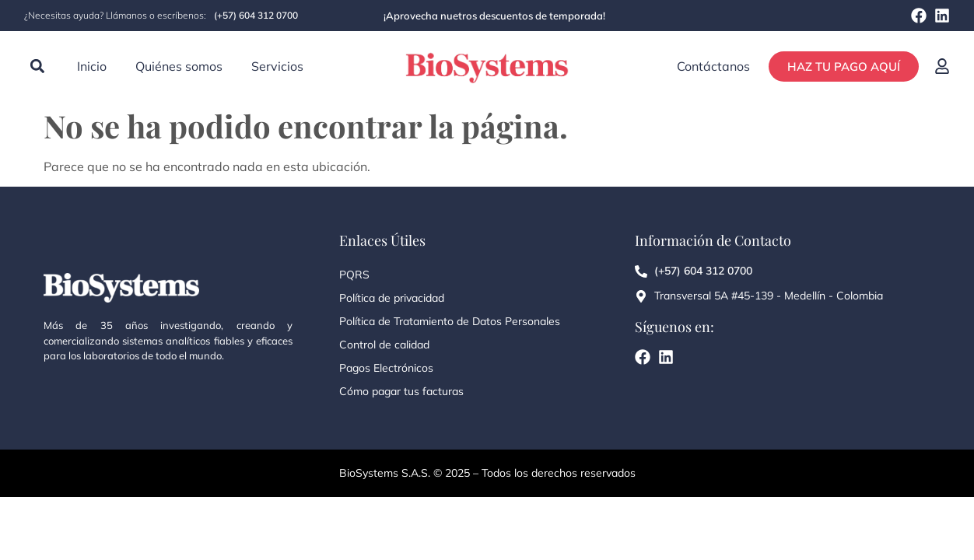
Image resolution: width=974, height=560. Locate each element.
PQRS (354, 275)
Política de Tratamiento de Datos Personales (450, 321)
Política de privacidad (392, 298)
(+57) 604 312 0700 (256, 15)
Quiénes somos (179, 66)
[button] (37, 66)
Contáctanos (713, 66)
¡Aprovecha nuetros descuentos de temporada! (494, 16)
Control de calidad (384, 345)
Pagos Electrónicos (386, 368)
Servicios (277, 66)
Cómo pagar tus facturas (401, 391)
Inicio (92, 66)
